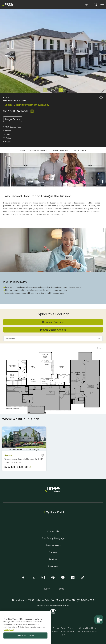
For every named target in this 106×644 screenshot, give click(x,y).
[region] (25, 627)
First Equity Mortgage (53, 538)
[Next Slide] (61, 90)
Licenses (53, 566)
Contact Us (53, 531)
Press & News (53, 545)
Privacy (46, 589)
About (22, 151)
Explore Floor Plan (60, 151)
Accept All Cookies (25, 635)
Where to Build (80, 151)
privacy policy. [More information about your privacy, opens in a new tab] (9, 630)
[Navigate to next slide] (43, 439)
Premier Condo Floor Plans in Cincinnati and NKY (63, 631)
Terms (61, 589)
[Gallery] (53, 170)
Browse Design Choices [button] (53, 330)
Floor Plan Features (39, 151)
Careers (53, 552)
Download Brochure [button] (53, 322)
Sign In (88, 5)
